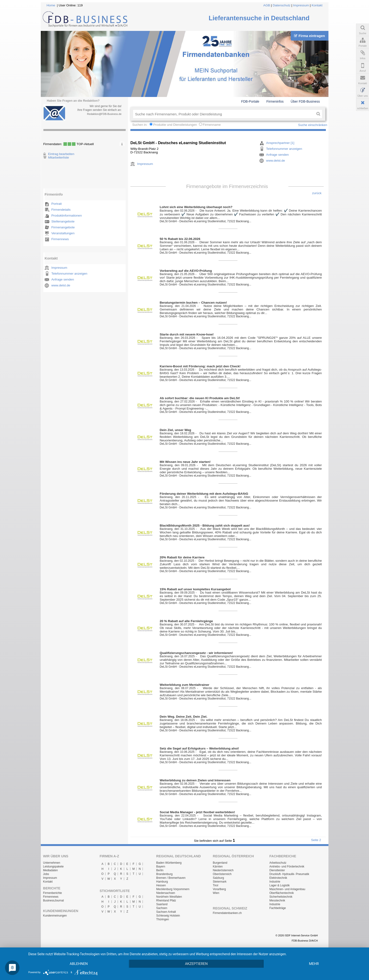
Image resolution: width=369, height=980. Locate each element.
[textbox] (224, 114)
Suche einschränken (313, 125)
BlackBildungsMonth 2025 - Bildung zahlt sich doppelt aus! (205, 526)
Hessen (161, 885)
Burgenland (220, 863)
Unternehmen (52, 863)
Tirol (216, 885)
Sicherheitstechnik (281, 897)
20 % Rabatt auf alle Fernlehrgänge (186, 621)
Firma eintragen (309, 36)
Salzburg (218, 878)
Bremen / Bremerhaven (171, 878)
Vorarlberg (219, 889)
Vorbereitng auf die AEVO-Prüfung (186, 271)
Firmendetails (61, 210)
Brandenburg (164, 874)
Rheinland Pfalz (166, 900)
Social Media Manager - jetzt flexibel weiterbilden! (197, 812)
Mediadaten (51, 870)
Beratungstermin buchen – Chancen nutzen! (193, 303)
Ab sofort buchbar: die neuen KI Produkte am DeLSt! (200, 398)
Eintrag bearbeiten (61, 154)
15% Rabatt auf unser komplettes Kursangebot (195, 589)
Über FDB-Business (305, 101)
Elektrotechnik (278, 878)
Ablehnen (79, 964)
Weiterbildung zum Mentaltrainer (184, 685)
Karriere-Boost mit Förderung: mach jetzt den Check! (200, 366)
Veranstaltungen (63, 233)
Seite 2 (316, 840)
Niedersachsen (166, 893)
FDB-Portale (250, 101)
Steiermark (220, 882)
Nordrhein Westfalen (169, 897)
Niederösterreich (223, 870)
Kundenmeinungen (55, 916)
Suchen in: (140, 125)
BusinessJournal (54, 900)
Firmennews (60, 239)
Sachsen (162, 908)
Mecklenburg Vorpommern (173, 889)
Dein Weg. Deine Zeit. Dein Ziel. (183, 717)
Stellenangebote (63, 221)
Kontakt (317, 5)
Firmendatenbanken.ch (227, 913)
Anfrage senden (63, 279)
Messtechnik (277, 900)
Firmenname (212, 125)
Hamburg (162, 882)
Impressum (301, 5)
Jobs (46, 874)
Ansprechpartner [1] (280, 143)
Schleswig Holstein (168, 916)
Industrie (275, 882)
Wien (216, 893)
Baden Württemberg (169, 863)
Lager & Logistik (280, 885)
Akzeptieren (196, 964)
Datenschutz (282, 5)
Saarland (162, 904)
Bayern (161, 867)
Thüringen (163, 919)
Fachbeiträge (278, 908)
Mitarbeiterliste (58, 157)
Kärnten (218, 867)
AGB (267, 5)
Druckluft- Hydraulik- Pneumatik (289, 874)
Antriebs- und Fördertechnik (287, 867)
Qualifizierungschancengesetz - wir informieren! (196, 653)
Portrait (57, 204)
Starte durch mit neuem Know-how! (187, 334)
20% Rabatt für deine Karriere (182, 557)
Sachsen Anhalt (166, 912)
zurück (317, 193)
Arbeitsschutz (278, 863)
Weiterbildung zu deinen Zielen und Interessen (195, 780)
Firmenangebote (63, 227)
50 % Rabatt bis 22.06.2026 (180, 239)
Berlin (160, 870)
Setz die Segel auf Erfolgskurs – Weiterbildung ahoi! (199, 748)
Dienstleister (277, 870)
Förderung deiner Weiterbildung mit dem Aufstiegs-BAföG (204, 494)
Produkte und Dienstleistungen (175, 125)
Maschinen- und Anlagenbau (287, 889)
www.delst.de (61, 285)
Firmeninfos (275, 101)
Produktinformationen (67, 216)
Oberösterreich (222, 874)
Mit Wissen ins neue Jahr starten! (185, 462)
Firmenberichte (53, 893)
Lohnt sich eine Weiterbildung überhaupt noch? (196, 207)
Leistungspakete (53, 867)
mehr (314, 964)
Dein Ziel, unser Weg (175, 430)
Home (51, 5)
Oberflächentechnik (282, 893)
